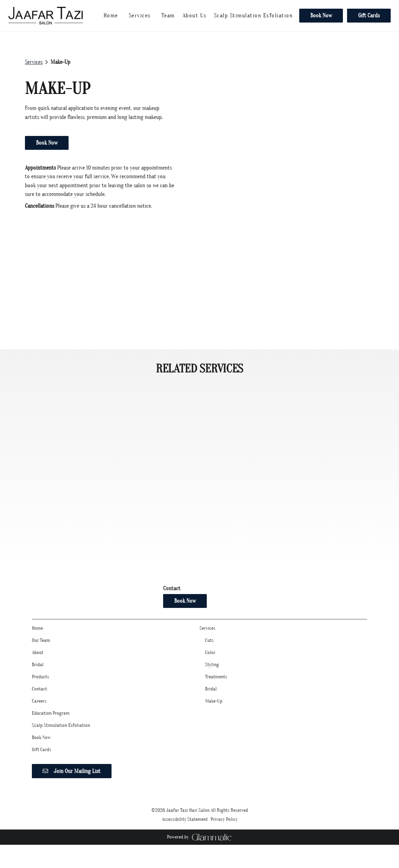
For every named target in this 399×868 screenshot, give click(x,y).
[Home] (111, 16)
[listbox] (168, 16)
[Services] (140, 16)
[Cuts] (209, 646)
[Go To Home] (46, 16)
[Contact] (39, 694)
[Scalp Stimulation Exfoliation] (254, 16)
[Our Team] (41, 646)
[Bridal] (38, 670)
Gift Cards (369, 16)
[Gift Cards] (368, 16)
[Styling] (212, 670)
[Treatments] (216, 682)
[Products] (41, 682)
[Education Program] (51, 719)
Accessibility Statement (185, 825)
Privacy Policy (224, 825)
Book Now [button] (47, 143)
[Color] (210, 658)
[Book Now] (321, 16)
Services (34, 62)
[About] (38, 658)
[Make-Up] (214, 707)
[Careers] (39, 707)
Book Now (321, 16)
